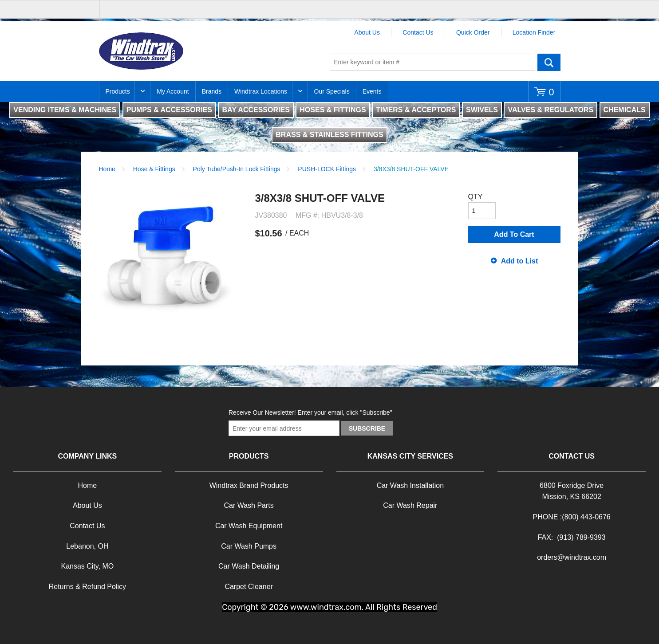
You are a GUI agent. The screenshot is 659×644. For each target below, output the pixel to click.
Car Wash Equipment (249, 526)
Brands (212, 91)
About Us (367, 32)
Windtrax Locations (261, 91)
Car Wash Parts (249, 505)
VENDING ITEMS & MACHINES (65, 110)
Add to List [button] (520, 261)
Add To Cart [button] (514, 234)
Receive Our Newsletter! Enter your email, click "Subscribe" (310, 412)
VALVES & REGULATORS (550, 110)
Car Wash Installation (410, 485)
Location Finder (534, 32)
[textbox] (432, 62)
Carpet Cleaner (249, 587)
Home (107, 169)
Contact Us (418, 32)
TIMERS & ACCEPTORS (416, 110)
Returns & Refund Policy (87, 587)
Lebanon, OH (87, 546)
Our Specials (332, 91)
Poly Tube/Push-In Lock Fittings (237, 169)
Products (118, 91)
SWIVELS (482, 110)
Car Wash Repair (410, 505)
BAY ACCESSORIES (256, 110)
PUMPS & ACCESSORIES (169, 110)
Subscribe (367, 428)
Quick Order (473, 32)
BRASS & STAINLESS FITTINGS (329, 135)
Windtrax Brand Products (249, 485)
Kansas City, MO (87, 566)
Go (549, 62)
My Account (173, 91)
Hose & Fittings (154, 169)
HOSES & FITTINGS (333, 110)
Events (372, 91)
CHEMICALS (625, 110)
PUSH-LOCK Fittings (327, 169)
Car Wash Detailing (249, 566)
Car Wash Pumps (249, 546)
